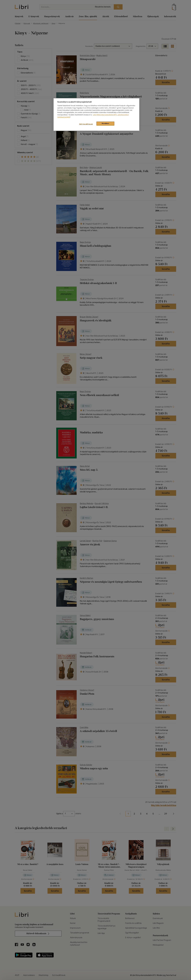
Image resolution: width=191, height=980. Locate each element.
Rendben (105, 123)
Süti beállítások (86, 124)
